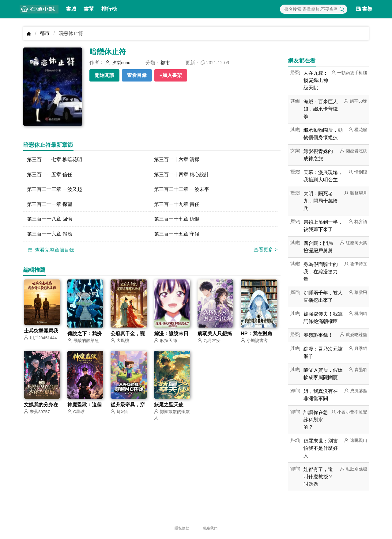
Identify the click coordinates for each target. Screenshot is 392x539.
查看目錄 (137, 75)
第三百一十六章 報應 (50, 235)
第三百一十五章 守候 (177, 235)
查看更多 (266, 251)
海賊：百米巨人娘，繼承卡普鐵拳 (321, 109)
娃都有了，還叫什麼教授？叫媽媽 (318, 477)
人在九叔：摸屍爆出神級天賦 (316, 80)
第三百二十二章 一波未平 (182, 190)
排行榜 (109, 9)
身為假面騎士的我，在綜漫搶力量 (321, 272)
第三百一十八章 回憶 (50, 220)
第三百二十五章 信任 (50, 175)
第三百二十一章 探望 (50, 205)
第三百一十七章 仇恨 (177, 220)
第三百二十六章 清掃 (177, 159)
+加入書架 (171, 75)
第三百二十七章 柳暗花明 (55, 159)
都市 (45, 33)
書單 (89, 9)
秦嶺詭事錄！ (318, 335)
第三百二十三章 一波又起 (55, 190)
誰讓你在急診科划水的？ (316, 420)
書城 (71, 9)
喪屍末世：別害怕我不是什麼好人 (321, 448)
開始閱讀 (104, 75)
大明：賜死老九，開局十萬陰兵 (321, 201)
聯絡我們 (210, 528)
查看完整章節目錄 (50, 251)
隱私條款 (182, 528)
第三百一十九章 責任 (177, 205)
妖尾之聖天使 (169, 406)
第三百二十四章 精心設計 (182, 175)
